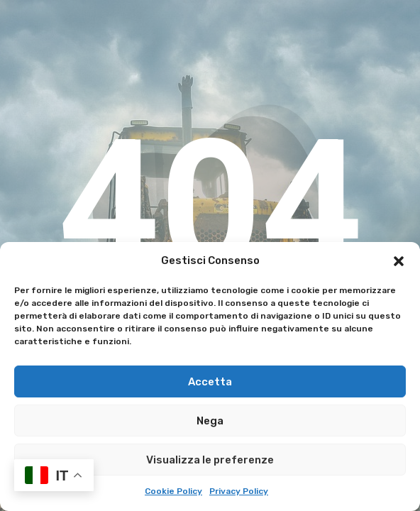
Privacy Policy (239, 491)
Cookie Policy (173, 491)
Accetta (210, 382)
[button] (399, 261)
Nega (210, 421)
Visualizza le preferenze (210, 460)
